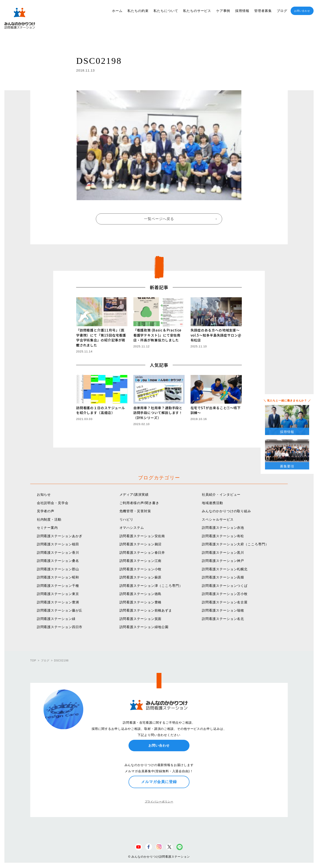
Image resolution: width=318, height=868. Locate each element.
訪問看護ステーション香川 (58, 553)
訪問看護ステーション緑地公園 (144, 627)
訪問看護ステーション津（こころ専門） (151, 586)
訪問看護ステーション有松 (223, 536)
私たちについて (166, 11)
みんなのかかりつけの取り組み (226, 511)
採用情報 (242, 11)
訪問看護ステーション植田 (58, 544)
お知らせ (44, 494)
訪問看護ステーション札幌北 (225, 569)
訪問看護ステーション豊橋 (141, 602)
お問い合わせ (302, 11)
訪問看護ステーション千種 (58, 586)
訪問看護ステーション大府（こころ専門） (235, 544)
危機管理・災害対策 (135, 511)
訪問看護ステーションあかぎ (60, 536)
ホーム (117, 11)
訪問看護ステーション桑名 (58, 561)
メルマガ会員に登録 (159, 782)
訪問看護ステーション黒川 (223, 553)
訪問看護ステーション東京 (58, 594)
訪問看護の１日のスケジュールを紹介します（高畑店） (101, 410)
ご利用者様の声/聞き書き (139, 503)
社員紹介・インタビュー (221, 494)
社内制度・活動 (49, 519)
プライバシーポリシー (159, 802)
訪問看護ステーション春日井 (142, 553)
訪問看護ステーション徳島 (141, 594)
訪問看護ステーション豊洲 (58, 602)
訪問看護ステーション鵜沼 (141, 544)
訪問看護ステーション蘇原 (141, 577)
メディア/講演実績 (134, 494)
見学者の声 (46, 511)
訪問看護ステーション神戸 (223, 561)
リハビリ (127, 519)
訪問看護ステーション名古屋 (225, 602)
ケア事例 (223, 11)
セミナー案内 (47, 528)
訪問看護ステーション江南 (141, 561)
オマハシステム (132, 528)
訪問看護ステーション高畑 (223, 577)
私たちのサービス (197, 11)
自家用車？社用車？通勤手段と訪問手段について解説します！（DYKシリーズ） (158, 413)
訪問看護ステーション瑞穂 (223, 610)
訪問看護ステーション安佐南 (142, 536)
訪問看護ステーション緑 (56, 619)
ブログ (282, 11)
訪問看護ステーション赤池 (223, 528)
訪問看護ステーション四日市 (60, 627)
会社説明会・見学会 (53, 503)
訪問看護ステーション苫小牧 (225, 594)
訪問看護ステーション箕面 (141, 619)
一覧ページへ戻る (159, 219)
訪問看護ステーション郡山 (58, 569)
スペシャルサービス (218, 519)
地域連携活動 (212, 503)
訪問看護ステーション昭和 (58, 577)
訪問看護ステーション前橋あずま (146, 610)
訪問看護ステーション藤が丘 (60, 610)
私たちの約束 (138, 11)
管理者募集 (263, 11)
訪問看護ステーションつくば (225, 586)
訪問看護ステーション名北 (223, 619)
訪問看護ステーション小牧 (141, 569)
